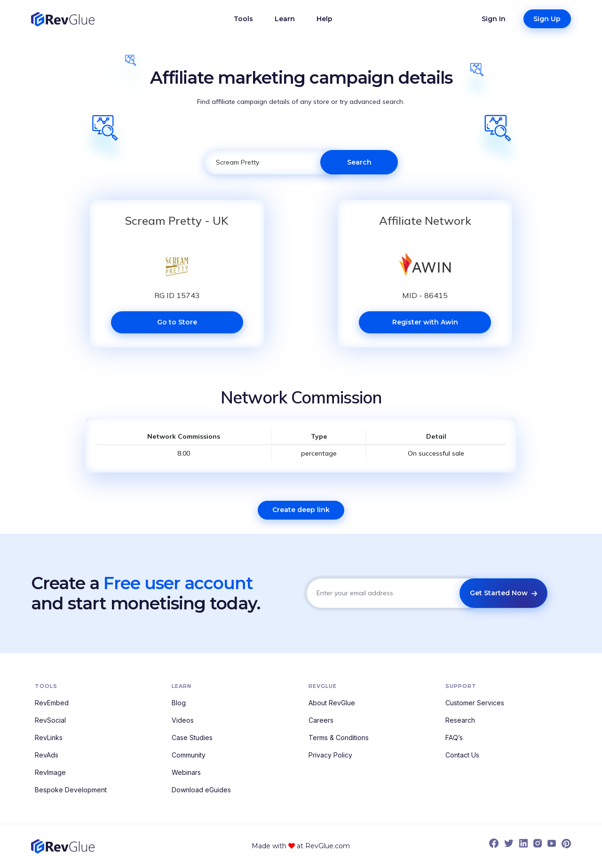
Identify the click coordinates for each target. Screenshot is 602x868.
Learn (285, 19)
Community (189, 755)
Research (460, 720)
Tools (243, 19)
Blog (179, 703)
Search (359, 162)
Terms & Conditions (339, 738)
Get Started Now (503, 593)
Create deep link (301, 510)
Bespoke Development (71, 790)
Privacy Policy (330, 755)
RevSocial (50, 720)
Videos (183, 720)
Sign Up (547, 19)
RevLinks (49, 738)
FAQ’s (454, 738)
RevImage (50, 772)
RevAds (47, 755)
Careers (321, 720)
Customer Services (475, 703)
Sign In (494, 19)
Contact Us (462, 755)
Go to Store (177, 322)
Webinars (186, 772)
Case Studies (192, 738)
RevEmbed (52, 703)
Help (325, 19)
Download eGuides (201, 790)
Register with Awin (425, 322)
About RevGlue (332, 703)
